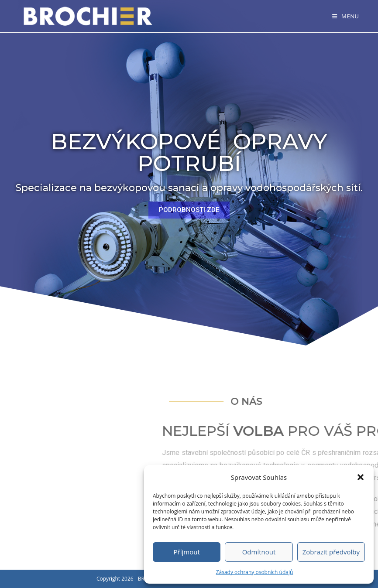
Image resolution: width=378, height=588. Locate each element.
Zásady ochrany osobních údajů (255, 572)
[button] (361, 477)
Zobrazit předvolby (331, 552)
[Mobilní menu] (346, 16)
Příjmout (187, 552)
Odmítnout (259, 552)
